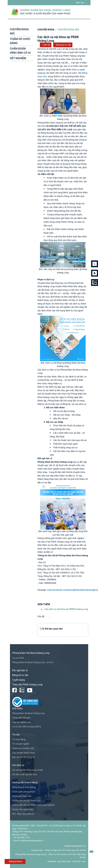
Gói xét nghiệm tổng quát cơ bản (28, 770)
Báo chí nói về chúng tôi (24, 757)
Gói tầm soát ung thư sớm (25, 774)
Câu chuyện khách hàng (24, 753)
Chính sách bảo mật (22, 796)
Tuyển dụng (19, 680)
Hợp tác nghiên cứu (22, 722)
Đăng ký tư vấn (63, 45)
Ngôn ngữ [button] (80, 3)
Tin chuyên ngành (21, 744)
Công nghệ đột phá (21, 718)
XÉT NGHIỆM (18, 58)
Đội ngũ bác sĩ (20, 670)
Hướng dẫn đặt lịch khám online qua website (33, 805)
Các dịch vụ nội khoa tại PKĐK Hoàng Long (66, 609)
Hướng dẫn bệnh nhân (23, 809)
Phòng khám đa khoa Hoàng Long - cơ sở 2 (33, 662)
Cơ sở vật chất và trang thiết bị (27, 727)
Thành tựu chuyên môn (23, 748)
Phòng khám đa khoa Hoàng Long (28, 713)
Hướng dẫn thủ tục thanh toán (27, 801)
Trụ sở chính (18, 658)
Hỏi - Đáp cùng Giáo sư (23, 814)
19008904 (52, 862)
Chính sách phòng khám (24, 792)
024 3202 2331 (64, 862)
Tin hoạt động (19, 739)
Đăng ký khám (16, 861)
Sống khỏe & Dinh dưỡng (24, 787)
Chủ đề (41, 616)
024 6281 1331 (79, 862)
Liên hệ (46, 45)
